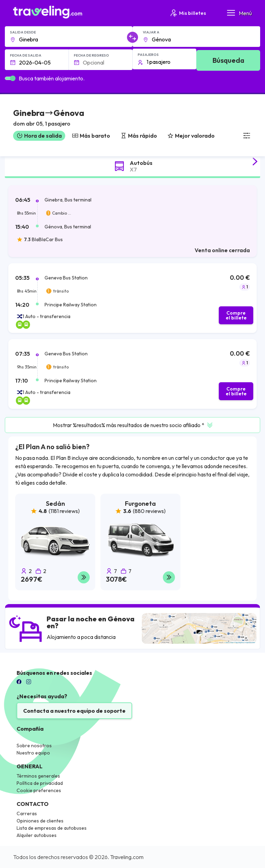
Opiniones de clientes (40, 821)
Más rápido (139, 136)
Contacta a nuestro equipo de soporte (74, 711)
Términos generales (38, 776)
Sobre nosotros (34, 746)
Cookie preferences (39, 790)
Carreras (27, 813)
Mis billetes (188, 13)
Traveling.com (127, 857)
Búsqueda (228, 60)
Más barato (91, 136)
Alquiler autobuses (37, 835)
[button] (49, 119)
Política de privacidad (40, 783)
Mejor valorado (191, 136)
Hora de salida (39, 136)
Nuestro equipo (33, 753)
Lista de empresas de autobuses (52, 828)
